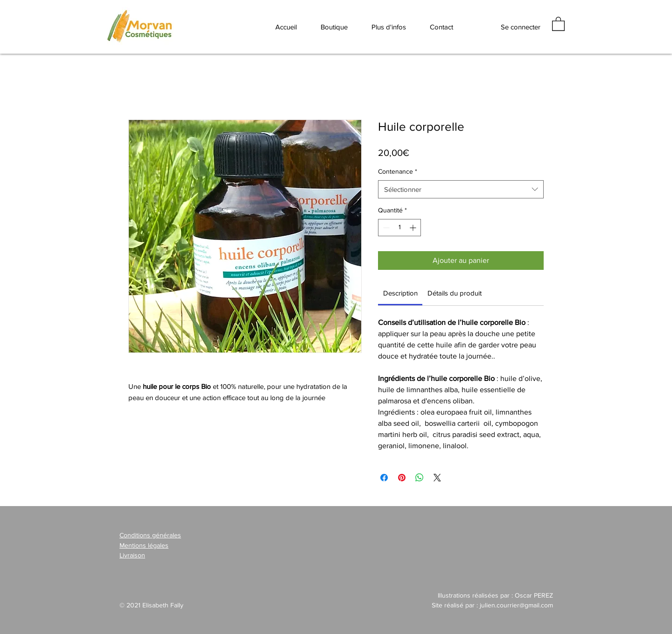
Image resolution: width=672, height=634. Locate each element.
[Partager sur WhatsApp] (420, 478)
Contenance (398, 171)
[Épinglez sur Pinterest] (402, 478)
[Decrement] (385, 228)
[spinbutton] (399, 228)
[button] (388, 26)
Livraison (132, 555)
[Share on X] (437, 478)
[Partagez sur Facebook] (384, 478)
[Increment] (414, 228)
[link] (400, 293)
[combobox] (461, 189)
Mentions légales (144, 545)
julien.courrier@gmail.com (516, 605)
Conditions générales (150, 535)
